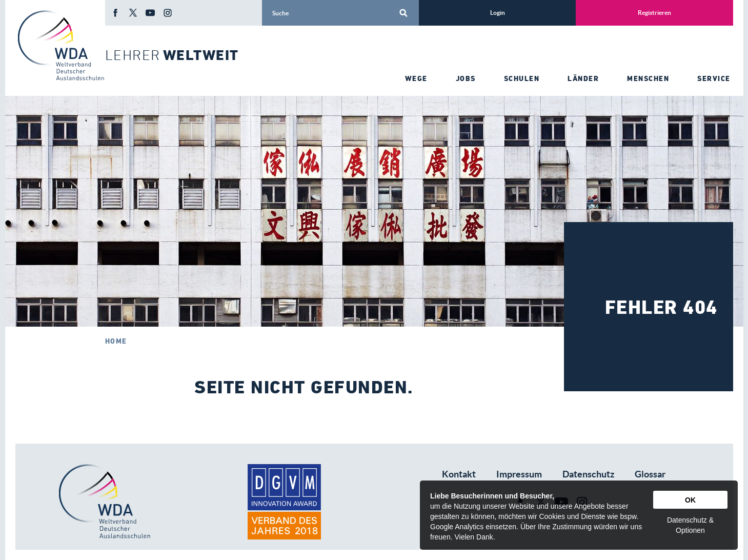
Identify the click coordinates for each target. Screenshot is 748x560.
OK (690, 500)
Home (116, 341)
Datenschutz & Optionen (690, 525)
